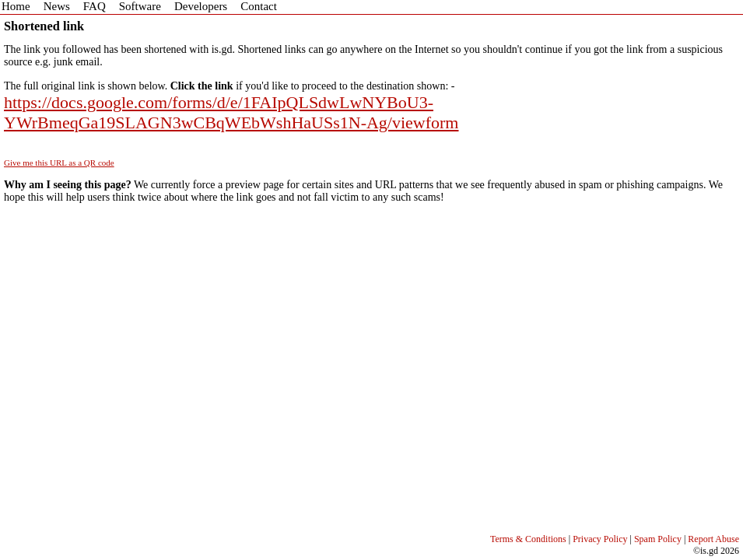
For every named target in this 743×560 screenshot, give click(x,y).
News (57, 6)
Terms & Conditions (528, 539)
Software (140, 6)
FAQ (95, 6)
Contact (259, 6)
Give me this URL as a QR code (59, 163)
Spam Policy (658, 539)
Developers (201, 6)
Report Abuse (713, 539)
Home (16, 6)
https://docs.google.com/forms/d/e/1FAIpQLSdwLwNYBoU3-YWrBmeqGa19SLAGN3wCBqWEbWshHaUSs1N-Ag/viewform (231, 112)
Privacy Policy (600, 539)
